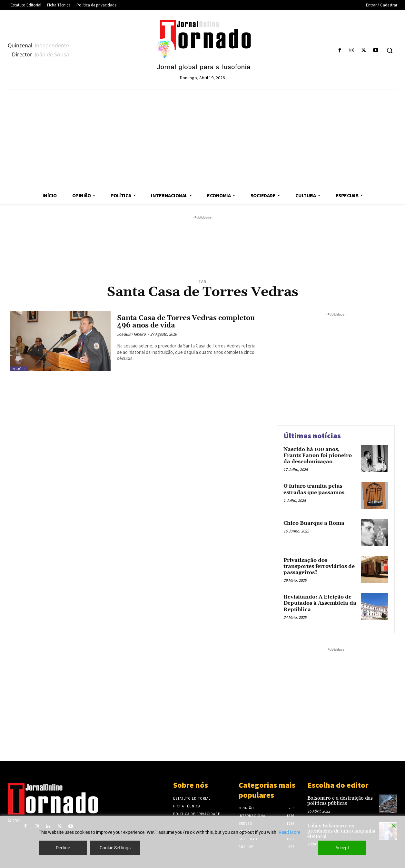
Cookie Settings (115, 848)
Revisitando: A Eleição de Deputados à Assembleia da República (320, 603)
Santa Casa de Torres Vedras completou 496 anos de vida (186, 322)
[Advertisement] (202, 138)
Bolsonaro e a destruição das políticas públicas (340, 801)
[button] (390, 50)
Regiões (19, 369)
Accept (342, 848)
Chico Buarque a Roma (314, 523)
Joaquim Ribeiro (131, 334)
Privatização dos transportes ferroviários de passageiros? (319, 566)
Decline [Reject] (63, 848)
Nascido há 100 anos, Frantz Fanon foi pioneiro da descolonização (318, 455)
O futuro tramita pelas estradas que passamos (314, 489)
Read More (289, 832)
